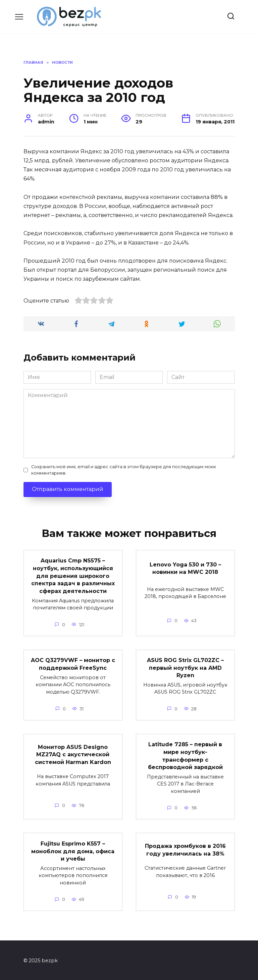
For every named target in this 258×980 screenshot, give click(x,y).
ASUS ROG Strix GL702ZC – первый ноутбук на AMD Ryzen (185, 667)
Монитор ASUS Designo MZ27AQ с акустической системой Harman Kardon (73, 754)
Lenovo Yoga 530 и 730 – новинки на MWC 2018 (185, 568)
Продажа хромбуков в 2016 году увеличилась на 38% (185, 849)
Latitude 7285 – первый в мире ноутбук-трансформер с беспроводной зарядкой (185, 755)
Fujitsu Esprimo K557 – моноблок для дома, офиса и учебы (73, 850)
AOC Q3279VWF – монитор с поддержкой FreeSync (73, 663)
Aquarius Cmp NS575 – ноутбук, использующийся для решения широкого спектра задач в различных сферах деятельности (73, 576)
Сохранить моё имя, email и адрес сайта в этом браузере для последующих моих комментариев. (124, 470)
